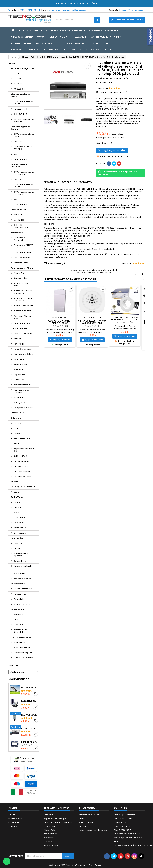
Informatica (51, 50)
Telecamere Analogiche (20, 239)
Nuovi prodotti (15, 819)
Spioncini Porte (21, 263)
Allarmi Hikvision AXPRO (21, 284)
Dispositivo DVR (59, 37)
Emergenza (19, 403)
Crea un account (136, 10)
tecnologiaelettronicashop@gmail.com (67, 10)
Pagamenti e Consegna (55, 819)
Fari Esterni (19, 344)
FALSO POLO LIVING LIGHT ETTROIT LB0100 (60, 322)
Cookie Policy (50, 826)
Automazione (71, 50)
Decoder (18, 507)
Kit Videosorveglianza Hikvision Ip (24, 193)
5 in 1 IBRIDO (19, 220)
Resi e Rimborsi (51, 834)
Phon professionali (23, 648)
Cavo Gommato (21, 466)
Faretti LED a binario (23, 334)
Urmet (17, 428)
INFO (107, 50)
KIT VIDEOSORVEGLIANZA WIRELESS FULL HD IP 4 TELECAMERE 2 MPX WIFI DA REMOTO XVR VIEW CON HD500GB (29, 728)
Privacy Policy (50, 830)
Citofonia (64, 43)
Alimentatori (20, 397)
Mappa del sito (51, 845)
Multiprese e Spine (23, 477)
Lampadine (19, 359)
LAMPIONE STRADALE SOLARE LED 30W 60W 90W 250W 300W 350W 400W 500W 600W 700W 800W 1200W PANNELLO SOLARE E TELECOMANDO (29, 688)
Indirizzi (82, 826)
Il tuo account (89, 808)
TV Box (17, 502)
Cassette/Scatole (22, 471)
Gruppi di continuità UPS (23, 567)
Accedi (122, 10)
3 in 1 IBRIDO (19, 215)
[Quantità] (112, 143)
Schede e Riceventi (23, 604)
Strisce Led (19, 380)
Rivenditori (49, 838)
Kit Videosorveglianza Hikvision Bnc (24, 173)
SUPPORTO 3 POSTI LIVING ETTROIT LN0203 (29, 742)
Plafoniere (19, 369)
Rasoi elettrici (20, 642)
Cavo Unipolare (21, 461)
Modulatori (19, 625)
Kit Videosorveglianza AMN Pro (24, 120)
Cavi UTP (18, 548)
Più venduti (14, 822)
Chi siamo (48, 815)
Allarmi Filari (19, 273)
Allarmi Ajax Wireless (24, 306)
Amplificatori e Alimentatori (21, 631)
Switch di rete (20, 561)
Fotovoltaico (45, 43)
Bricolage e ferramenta (25, 50)
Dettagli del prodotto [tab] (77, 182)
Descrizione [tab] (51, 182)
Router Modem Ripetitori (21, 555)
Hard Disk (18, 543)
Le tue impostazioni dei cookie (93, 830)
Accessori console (23, 579)
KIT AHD (17, 79)
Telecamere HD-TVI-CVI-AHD (24, 103)
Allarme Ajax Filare (22, 311)
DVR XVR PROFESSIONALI (21, 226)
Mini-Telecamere (22, 258)
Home (12, 63)
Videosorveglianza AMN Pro (67, 30)
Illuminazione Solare (23, 354)
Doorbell (18, 433)
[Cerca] (76, 20)
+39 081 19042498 (28, 10)
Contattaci (13, 826)
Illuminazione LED (21, 43)
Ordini (82, 819)
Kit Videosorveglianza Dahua (24, 135)
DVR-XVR (18, 142)
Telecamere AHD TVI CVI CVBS (23, 246)
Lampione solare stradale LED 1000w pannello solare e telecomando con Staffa (29, 715)
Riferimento (102, 78)
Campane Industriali (23, 408)
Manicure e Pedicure (24, 658)
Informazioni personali (89, 815)
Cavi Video (19, 523)
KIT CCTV (18, 74)
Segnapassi (19, 375)
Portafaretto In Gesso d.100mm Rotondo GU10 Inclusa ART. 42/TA (125, 320)
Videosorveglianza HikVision (28, 37)
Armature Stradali (22, 385)
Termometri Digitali (23, 653)
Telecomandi (20, 518)
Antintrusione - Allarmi (105, 37)
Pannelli (17, 339)
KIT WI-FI (18, 84)
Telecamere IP (21, 109)
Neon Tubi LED (20, 364)
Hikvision (18, 423)
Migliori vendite (19, 679)
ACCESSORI (19, 89)
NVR (16, 154)
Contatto (120, 808)
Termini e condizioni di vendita (58, 822)
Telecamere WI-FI (22, 253)
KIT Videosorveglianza (32, 30)
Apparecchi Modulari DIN (24, 450)
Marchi (13, 666)
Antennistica (92, 50)
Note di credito (86, 822)
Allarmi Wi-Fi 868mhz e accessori (24, 299)
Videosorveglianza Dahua (103, 30)
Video (17, 512)
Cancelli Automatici (23, 589)
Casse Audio (20, 533)
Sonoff (107, 43)
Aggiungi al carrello (112, 150)
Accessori (19, 614)
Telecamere (80, 37)
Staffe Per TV (20, 528)
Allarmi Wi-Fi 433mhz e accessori (24, 292)
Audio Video (17, 497)
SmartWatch (20, 573)
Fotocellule (19, 599)
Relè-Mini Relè (21, 456)
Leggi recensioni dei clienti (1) (112, 92)
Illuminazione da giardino (22, 391)
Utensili (17, 492)
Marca (100, 82)
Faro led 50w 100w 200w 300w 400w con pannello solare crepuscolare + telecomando (29, 701)
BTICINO (17, 444)
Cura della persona (21, 637)
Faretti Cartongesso (23, 349)
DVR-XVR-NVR (20, 114)
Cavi (16, 620)
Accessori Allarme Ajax (22, 317)
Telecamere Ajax (22, 323)
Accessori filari (21, 278)
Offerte (12, 815)
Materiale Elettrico (87, 43)
